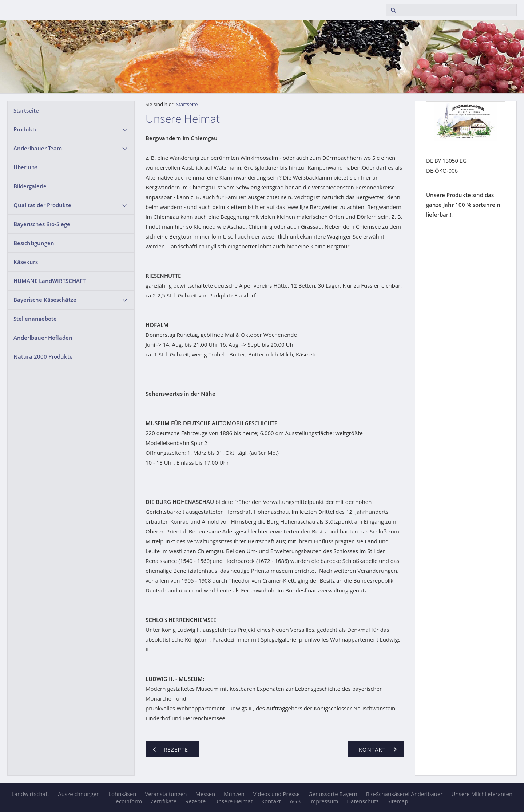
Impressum (324, 801)
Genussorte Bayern (333, 794)
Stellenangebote (35, 319)
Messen (205, 794)
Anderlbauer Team (38, 148)
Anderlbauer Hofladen (43, 338)
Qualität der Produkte (42, 205)
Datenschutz (363, 801)
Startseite (26, 110)
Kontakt (271, 801)
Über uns (25, 167)
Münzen (234, 794)
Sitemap (398, 801)
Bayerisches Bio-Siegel (43, 224)
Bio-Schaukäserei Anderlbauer (404, 794)
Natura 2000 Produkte (43, 356)
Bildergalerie (30, 186)
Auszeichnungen (79, 794)
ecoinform (129, 801)
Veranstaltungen (166, 794)
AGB (295, 801)
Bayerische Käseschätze (45, 300)
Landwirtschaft (31, 794)
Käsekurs (26, 262)
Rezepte (195, 801)
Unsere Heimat (233, 801)
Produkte (26, 129)
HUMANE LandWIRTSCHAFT (49, 281)
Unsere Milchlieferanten (482, 794)
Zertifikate (164, 801)
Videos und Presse (277, 794)
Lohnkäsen (122, 794)
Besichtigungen (34, 243)
